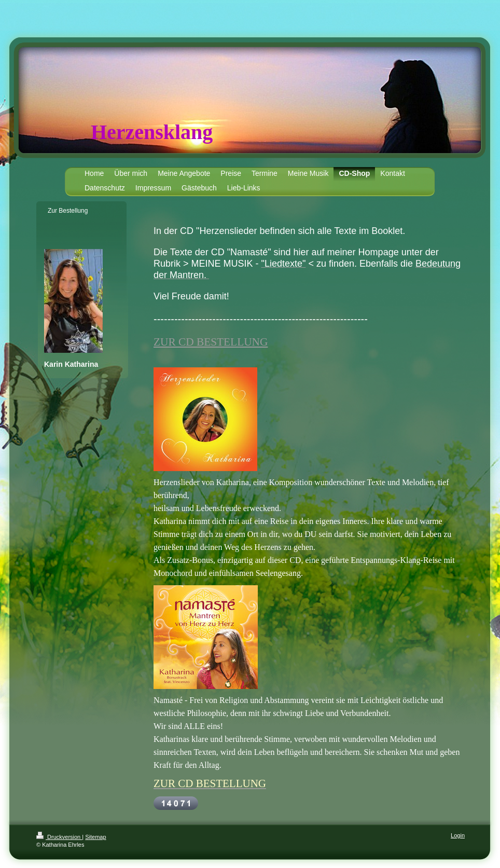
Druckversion (59, 837)
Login (458, 835)
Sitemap (95, 837)
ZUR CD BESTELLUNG (211, 342)
